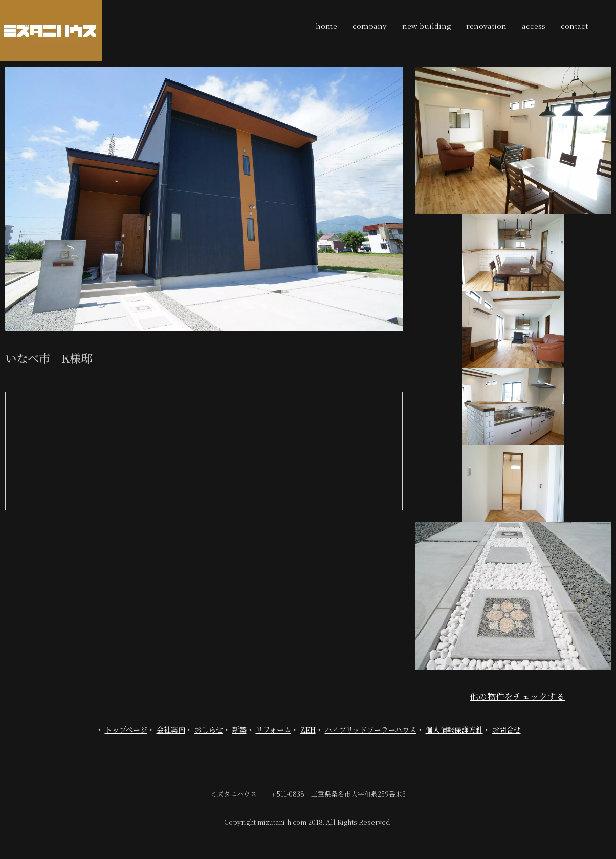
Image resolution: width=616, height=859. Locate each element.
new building (426, 26)
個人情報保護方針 (454, 729)
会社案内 (171, 729)
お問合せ (507, 729)
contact (574, 26)
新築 (239, 729)
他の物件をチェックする (517, 696)
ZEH (308, 729)
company (370, 26)
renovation (486, 26)
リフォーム (273, 729)
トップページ (126, 729)
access (534, 26)
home (326, 26)
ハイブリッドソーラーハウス (371, 729)
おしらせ (209, 729)
